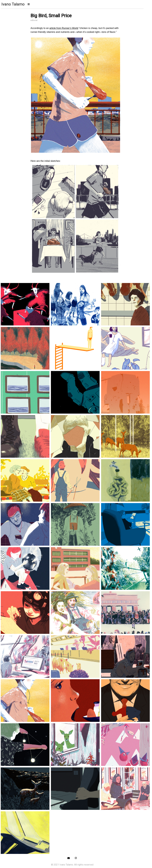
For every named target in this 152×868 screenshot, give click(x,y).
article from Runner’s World (64, 28)
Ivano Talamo (13, 4)
